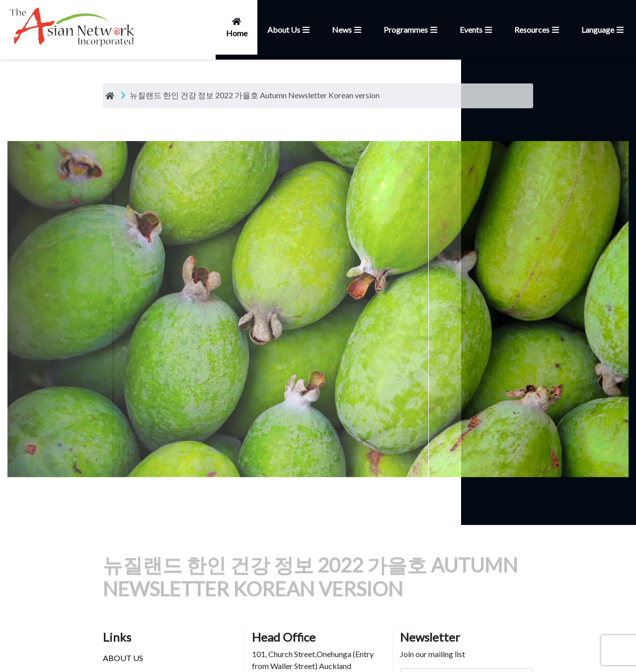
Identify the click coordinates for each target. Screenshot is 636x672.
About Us (290, 30)
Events (477, 30)
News (348, 30)
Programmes (412, 30)
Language (604, 30)
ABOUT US (123, 658)
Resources (538, 30)
